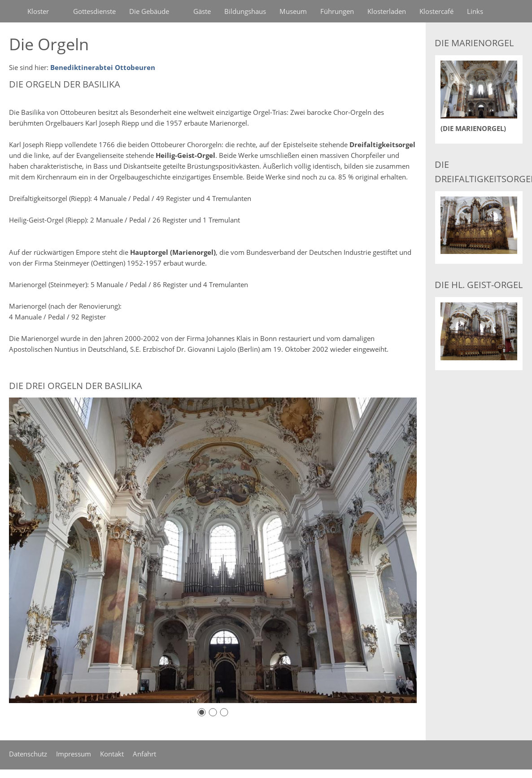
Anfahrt (144, 754)
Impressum (74, 754)
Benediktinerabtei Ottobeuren (103, 67)
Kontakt (112, 754)
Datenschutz (28, 754)
